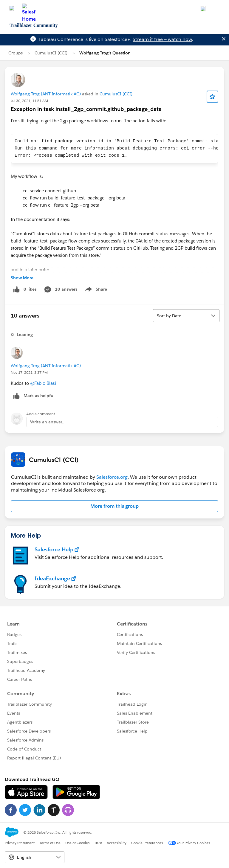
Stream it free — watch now (162, 39)
